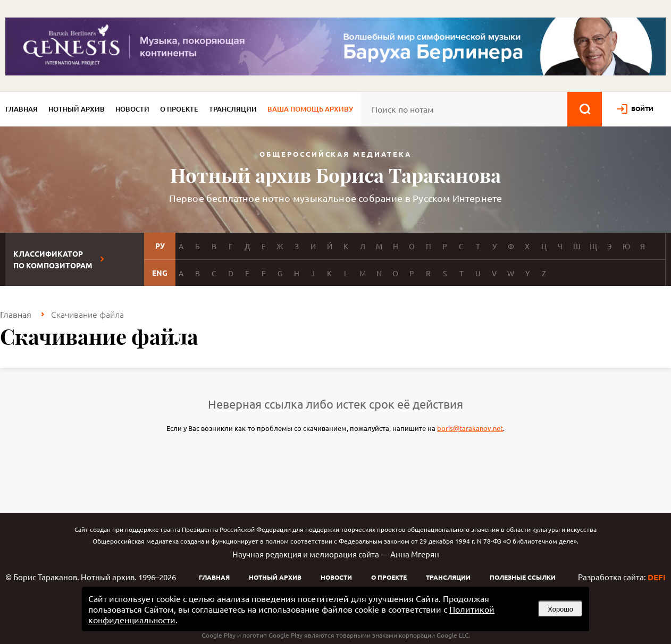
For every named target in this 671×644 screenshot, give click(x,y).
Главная (22, 109)
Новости (132, 109)
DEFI (657, 577)
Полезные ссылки (523, 577)
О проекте (179, 109)
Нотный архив (77, 109)
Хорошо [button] (560, 609)
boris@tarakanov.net (470, 428)
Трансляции (233, 109)
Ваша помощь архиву (310, 109)
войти (642, 108)
